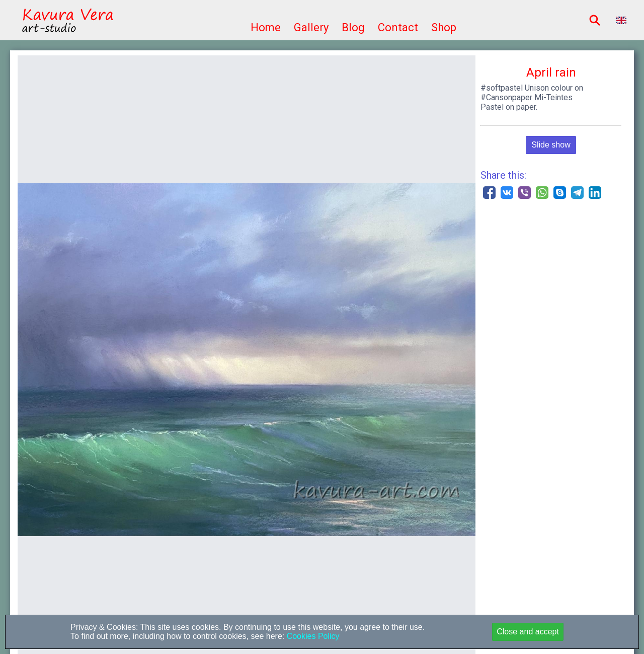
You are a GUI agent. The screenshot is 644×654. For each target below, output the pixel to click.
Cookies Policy (312, 636)
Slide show (551, 145)
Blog (353, 27)
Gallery (311, 27)
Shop (444, 27)
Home (266, 27)
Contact (398, 27)
